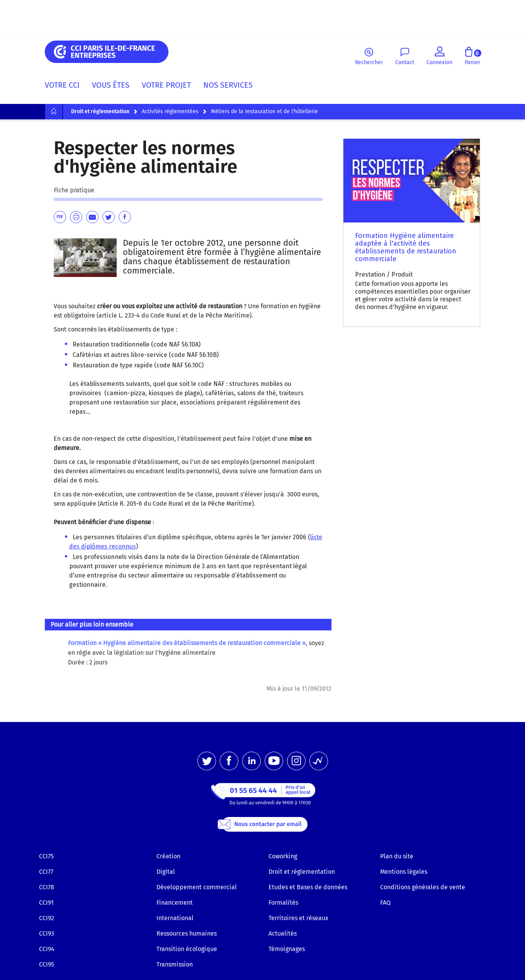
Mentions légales (404, 872)
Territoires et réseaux (298, 918)
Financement (175, 903)
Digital (166, 872)
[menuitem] (65, 87)
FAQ (385, 903)
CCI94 (47, 949)
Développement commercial (197, 887)
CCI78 (47, 887)
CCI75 (46, 856)
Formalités (283, 903)
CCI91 (46, 903)
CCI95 (47, 964)
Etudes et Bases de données (308, 887)
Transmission (175, 964)
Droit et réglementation (302, 872)
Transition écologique (187, 949)
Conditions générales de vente (423, 887)
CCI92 (47, 918)
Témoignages (287, 949)
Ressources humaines (187, 933)
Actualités (283, 933)
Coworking (283, 856)
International (175, 918)
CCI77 (46, 872)
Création (168, 856)
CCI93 (47, 933)
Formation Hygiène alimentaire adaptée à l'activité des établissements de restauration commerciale (406, 247)
